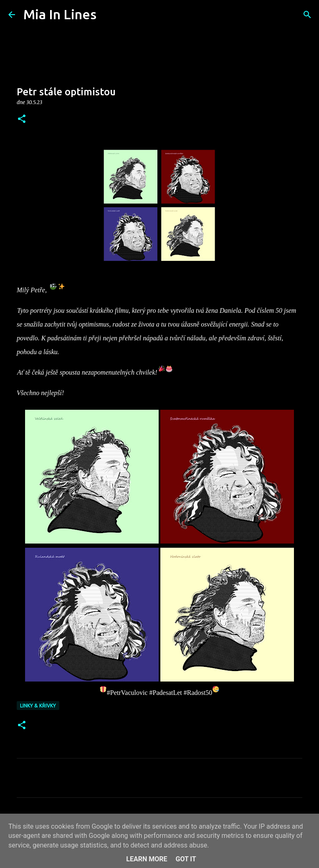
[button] (22, 119)
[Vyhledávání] (108, 15)
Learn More (147, 859)
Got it (186, 859)
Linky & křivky (38, 706)
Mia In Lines (60, 14)
